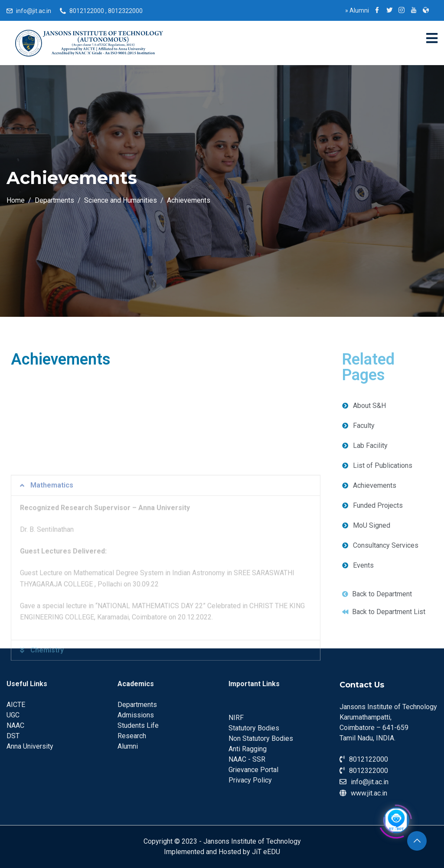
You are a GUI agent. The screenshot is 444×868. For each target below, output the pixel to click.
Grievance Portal (253, 770)
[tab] (166, 561)
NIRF (236, 718)
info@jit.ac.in (34, 11)
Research (132, 736)
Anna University (30, 746)
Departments (137, 705)
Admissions (136, 715)
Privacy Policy (250, 780)
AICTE (16, 705)
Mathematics (52, 561)
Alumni (357, 10)
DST (13, 736)
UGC (13, 715)
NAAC (15, 725)
